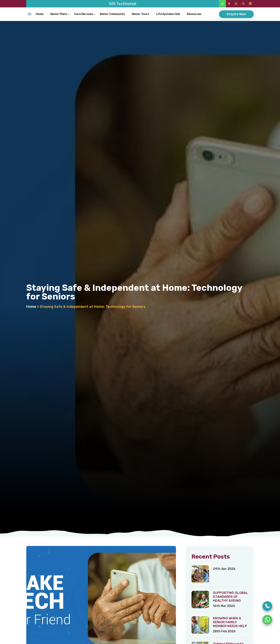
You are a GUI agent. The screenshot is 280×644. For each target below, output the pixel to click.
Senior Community (112, 14)
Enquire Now (236, 14)
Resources (194, 14)
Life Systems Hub (168, 14)
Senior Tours (140, 14)
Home (40, 14)
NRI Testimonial (123, 4)
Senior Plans (59, 14)
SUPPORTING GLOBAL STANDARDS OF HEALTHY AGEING (230, 597)
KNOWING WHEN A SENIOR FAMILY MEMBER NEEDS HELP (230, 622)
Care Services (84, 14)
